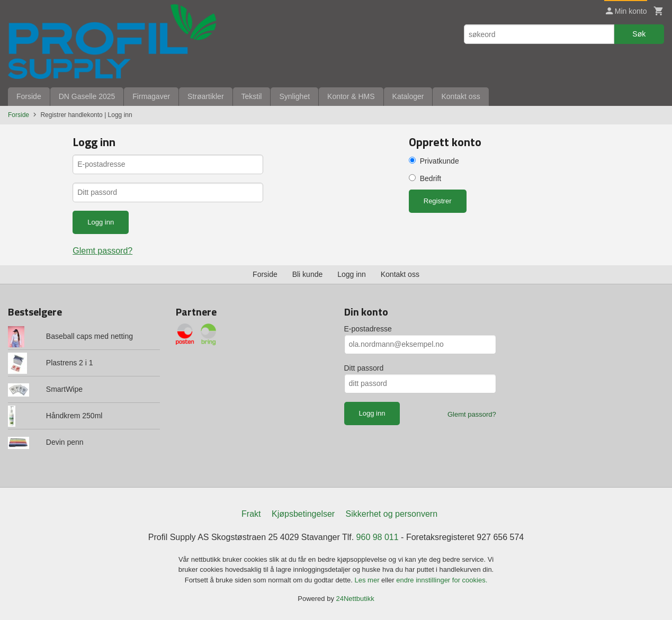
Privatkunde (440, 161)
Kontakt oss (460, 96)
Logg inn (352, 274)
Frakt (251, 514)
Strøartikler (205, 96)
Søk (639, 34)
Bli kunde (308, 274)
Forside (29, 96)
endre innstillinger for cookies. (442, 580)
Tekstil (252, 96)
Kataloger (408, 96)
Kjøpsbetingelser (303, 514)
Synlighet (294, 96)
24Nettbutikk (355, 599)
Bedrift (431, 178)
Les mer (368, 580)
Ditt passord (364, 368)
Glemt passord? (102, 251)
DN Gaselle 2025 (87, 96)
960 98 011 (378, 537)
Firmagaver (151, 96)
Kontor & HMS (351, 96)
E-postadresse (368, 329)
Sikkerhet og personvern (392, 514)
